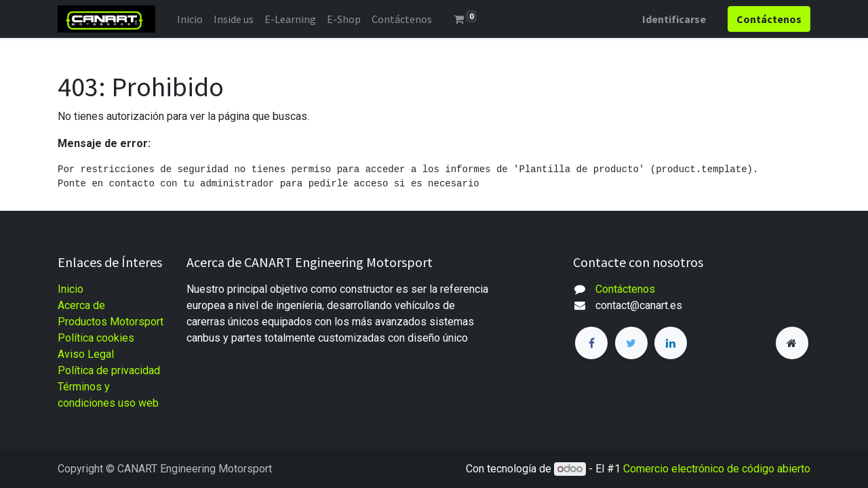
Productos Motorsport (111, 322)
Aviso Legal (86, 354)
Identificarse (674, 19)
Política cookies (96, 338)
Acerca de (81, 305)
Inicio (71, 289)
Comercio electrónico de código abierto (717, 469)
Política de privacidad (109, 370)
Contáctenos (625, 289)
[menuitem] (190, 19)
